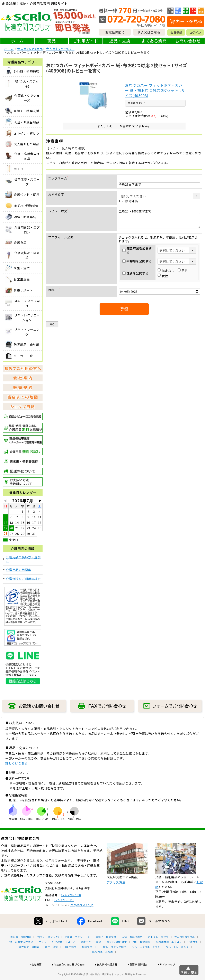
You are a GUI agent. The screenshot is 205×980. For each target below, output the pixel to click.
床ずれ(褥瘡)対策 (117, 955)
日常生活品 (70, 960)
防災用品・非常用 (102, 965)
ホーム (17, 41)
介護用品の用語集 (19, 570)
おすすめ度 (58, 194)
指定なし (166, 271)
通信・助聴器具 (141, 955)
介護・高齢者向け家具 (20, 955)
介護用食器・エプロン (169, 955)
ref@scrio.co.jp (82, 918)
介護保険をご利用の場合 (23, 579)
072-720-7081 (64, 913)
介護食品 (193, 955)
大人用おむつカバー (60, 49)
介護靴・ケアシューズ (77, 950)
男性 (183, 271)
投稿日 (55, 290)
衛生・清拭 (51, 960)
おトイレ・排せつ (158, 950)
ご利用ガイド (86, 41)
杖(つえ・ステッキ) (48, 950)
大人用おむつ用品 (30, 49)
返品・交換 (120, 41)
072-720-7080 (71, 908)
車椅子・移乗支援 (106, 950)
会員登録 (176, 32)
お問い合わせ (188, 41)
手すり (43, 955)
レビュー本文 (59, 211)
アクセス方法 (116, 895)
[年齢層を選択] (177, 261)
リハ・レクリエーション (146, 960)
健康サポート (90, 960)
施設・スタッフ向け (115, 960)
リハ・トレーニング (177, 960)
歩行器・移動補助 (21, 950)
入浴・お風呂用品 (132, 950)
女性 (163, 276)
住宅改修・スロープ (64, 955)
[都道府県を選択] (177, 250)
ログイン (195, 32)
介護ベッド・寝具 (91, 955)
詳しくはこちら (16, 763)
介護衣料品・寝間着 (28, 960)
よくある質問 (154, 41)
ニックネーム (59, 178)
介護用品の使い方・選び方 (23, 559)
